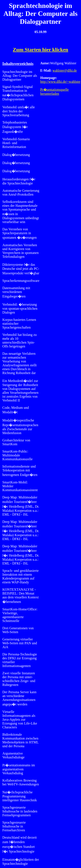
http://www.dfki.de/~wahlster (60, 82)
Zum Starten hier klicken (40, 50)
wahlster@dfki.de (65, 70)
